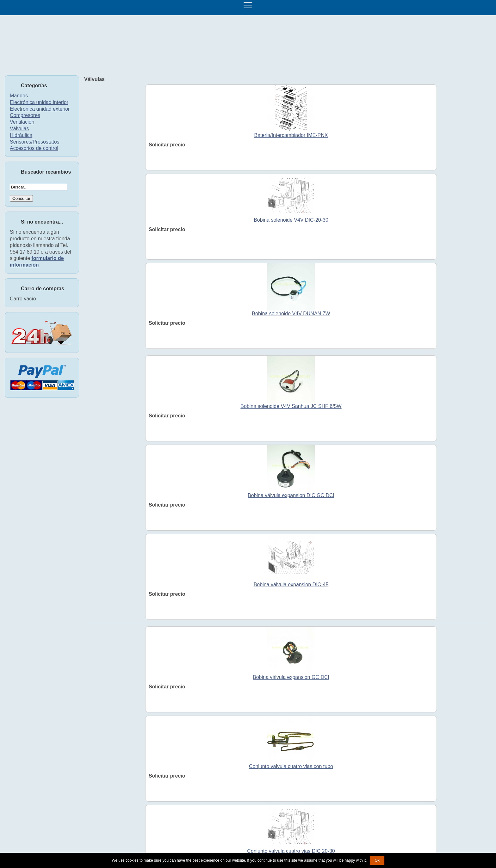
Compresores (25, 115)
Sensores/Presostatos (35, 142)
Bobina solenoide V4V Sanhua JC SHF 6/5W (291, 406)
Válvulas (19, 129)
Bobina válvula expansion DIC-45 (291, 585)
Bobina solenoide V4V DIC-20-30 (291, 220)
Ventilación (22, 122)
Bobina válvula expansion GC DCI (291, 677)
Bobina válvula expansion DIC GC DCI (291, 495)
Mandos (19, 96)
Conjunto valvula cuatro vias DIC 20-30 (291, 851)
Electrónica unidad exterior (40, 109)
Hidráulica (21, 135)
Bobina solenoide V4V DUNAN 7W (291, 314)
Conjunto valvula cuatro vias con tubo (291, 766)
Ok (377, 860)
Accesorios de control (34, 148)
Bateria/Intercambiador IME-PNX (291, 135)
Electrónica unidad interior (39, 102)
